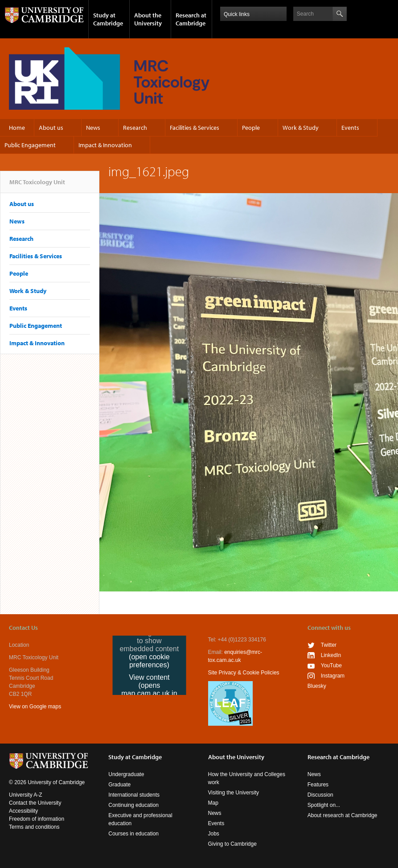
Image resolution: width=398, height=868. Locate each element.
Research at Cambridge (191, 19)
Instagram (333, 676)
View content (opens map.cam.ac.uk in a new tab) (149, 689)
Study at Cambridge (108, 19)
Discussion (320, 795)
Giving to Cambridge (232, 844)
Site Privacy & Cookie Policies (244, 673)
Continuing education (133, 805)
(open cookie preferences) (149, 661)
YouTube (331, 665)
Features (318, 785)
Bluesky (317, 686)
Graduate (119, 785)
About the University (148, 19)
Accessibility (23, 811)
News (93, 128)
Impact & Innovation (105, 145)
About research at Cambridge (343, 815)
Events (350, 128)
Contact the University (35, 803)
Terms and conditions (34, 827)
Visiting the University (234, 793)
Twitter (329, 645)
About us (51, 128)
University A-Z (26, 795)
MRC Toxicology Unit (37, 186)
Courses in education (133, 834)
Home (17, 128)
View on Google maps (35, 707)
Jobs (214, 834)
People (251, 128)
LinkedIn (331, 655)
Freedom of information (37, 819)
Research (135, 128)
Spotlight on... (324, 805)
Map (213, 803)
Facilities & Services (195, 128)
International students (134, 795)
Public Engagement (30, 145)
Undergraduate (126, 774)
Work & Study (301, 128)
